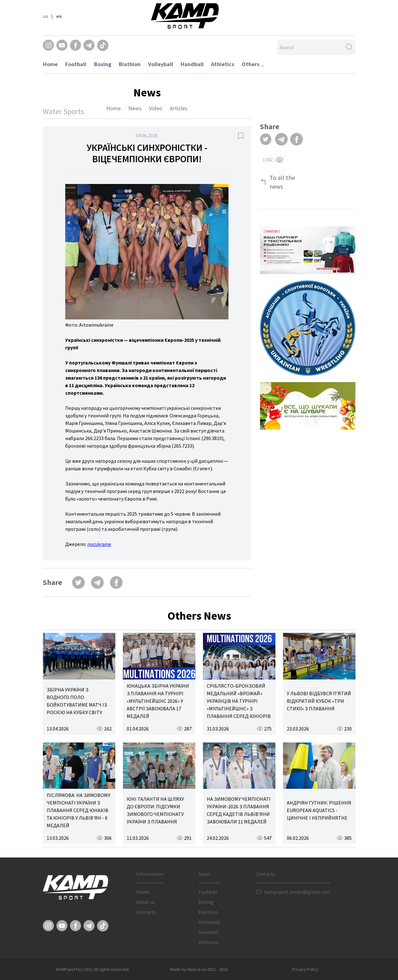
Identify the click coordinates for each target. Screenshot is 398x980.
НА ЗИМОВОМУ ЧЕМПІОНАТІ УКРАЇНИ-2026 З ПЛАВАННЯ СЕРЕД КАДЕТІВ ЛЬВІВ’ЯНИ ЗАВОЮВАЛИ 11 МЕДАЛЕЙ (239, 810)
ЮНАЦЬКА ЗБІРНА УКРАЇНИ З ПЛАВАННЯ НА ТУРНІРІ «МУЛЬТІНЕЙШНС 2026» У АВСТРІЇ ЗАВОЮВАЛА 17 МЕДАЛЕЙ (158, 701)
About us (146, 902)
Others (253, 64)
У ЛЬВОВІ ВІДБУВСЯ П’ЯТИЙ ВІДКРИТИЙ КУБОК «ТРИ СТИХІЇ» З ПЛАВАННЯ (319, 701)
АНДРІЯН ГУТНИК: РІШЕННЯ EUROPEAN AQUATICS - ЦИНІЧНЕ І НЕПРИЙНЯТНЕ (319, 810)
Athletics (223, 64)
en (59, 16)
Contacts (146, 912)
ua (45, 16)
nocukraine (99, 544)
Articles (179, 108)
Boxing (103, 64)
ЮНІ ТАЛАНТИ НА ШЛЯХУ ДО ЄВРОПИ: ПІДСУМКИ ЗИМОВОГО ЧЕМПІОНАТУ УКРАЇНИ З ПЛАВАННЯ (155, 810)
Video (156, 108)
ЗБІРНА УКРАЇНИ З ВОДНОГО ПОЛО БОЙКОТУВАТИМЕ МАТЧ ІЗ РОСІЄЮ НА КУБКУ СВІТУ (77, 701)
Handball (192, 64)
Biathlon (130, 64)
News (135, 108)
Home (50, 64)
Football (76, 64)
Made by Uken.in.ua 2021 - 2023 (199, 969)
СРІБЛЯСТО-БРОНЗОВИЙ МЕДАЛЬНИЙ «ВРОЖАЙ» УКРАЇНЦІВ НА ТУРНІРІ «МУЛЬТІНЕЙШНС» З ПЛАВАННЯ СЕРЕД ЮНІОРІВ (239, 701)
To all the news (282, 182)
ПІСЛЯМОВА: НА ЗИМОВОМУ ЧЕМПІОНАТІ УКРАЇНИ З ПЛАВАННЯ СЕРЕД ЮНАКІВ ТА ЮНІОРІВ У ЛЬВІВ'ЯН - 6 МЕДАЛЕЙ (78, 810)
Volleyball (161, 64)
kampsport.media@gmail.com (297, 892)
